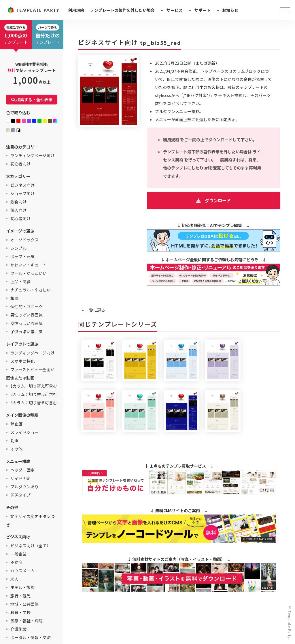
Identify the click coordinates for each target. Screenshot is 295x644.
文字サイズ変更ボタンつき (30, 520)
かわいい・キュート (29, 265)
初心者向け (20, 164)
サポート (203, 10)
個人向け (18, 210)
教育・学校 (20, 612)
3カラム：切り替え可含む (34, 403)
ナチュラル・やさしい (31, 290)
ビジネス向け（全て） (31, 546)
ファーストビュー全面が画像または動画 (30, 374)
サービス (175, 10)
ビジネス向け (22, 185)
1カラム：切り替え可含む (34, 386)
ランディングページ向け (32, 155)
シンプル (18, 248)
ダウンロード (218, 200)
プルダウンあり (24, 487)
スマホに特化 (22, 361)
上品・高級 (20, 281)
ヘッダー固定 (22, 470)
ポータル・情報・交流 (31, 637)
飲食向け (18, 202)
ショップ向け (22, 193)
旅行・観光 (20, 596)
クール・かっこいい (29, 273)
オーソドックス (24, 240)
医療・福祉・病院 (27, 621)
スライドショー (24, 432)
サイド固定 (20, 478)
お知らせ (230, 10)
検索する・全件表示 (32, 100)
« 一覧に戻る (94, 310)
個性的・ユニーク (27, 306)
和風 (14, 298)
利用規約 (76, 10)
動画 (14, 441)
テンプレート (16, 35)
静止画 (16, 424)
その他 (16, 449)
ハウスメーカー (24, 571)
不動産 (16, 562)
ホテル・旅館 (22, 587)
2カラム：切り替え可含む (34, 394)
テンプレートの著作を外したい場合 (122, 10)
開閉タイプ (20, 495)
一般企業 (18, 554)
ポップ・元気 (22, 256)
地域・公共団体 (24, 604)
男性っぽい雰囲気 (27, 315)
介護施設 (18, 629)
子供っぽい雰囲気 (27, 331)
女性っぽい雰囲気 (27, 323)
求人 (14, 579)
